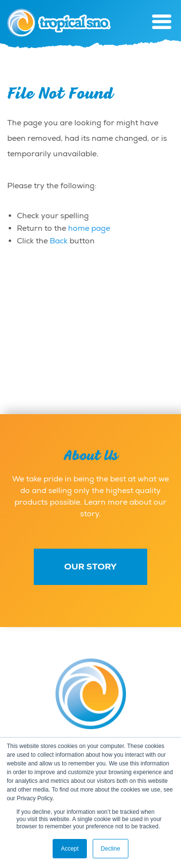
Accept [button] (70, 849)
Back (59, 241)
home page (89, 228)
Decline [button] (111, 849)
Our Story (90, 567)
